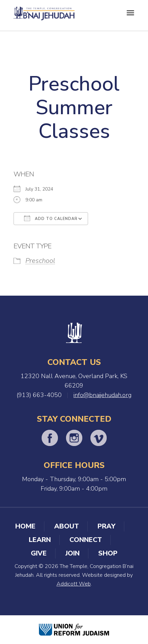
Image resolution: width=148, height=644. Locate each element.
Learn (40, 540)
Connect (86, 540)
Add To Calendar (51, 218)
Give (39, 553)
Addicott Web (74, 584)
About (67, 526)
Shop (108, 553)
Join (72, 553)
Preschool (40, 261)
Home (25, 526)
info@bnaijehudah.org (102, 395)
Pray (107, 526)
